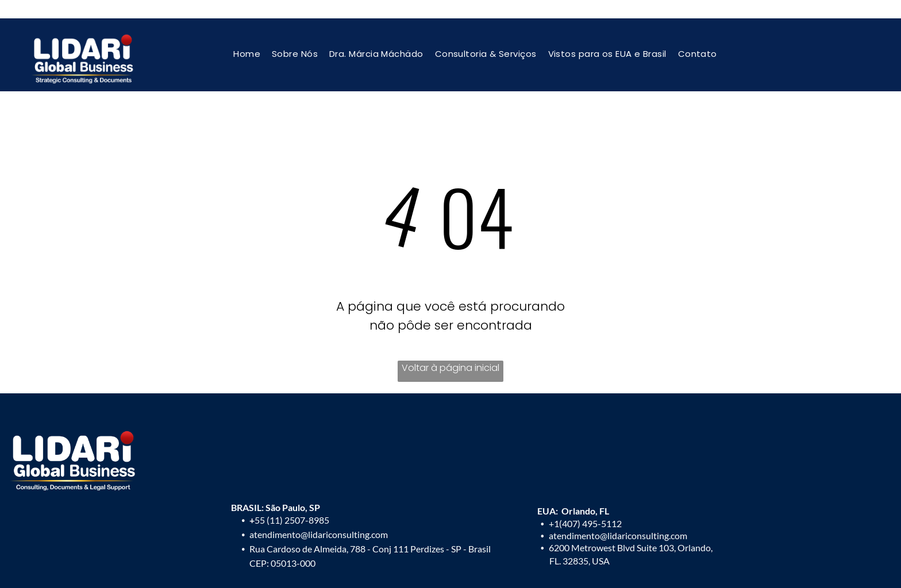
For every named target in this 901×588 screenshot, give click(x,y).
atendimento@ (578, 535)
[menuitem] (247, 53)
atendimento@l (280, 534)
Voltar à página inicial (450, 368)
